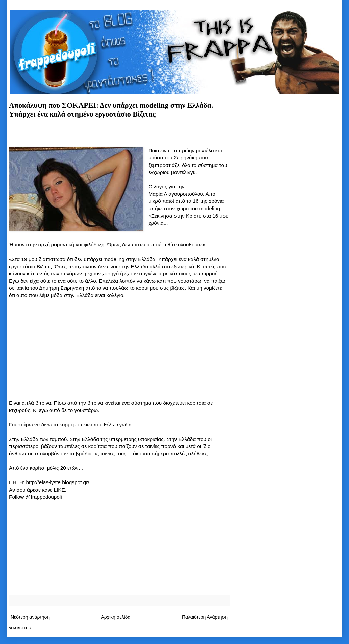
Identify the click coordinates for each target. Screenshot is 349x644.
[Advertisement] (119, 135)
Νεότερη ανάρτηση (30, 617)
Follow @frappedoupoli (36, 497)
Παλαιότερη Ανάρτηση (205, 617)
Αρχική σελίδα (116, 617)
